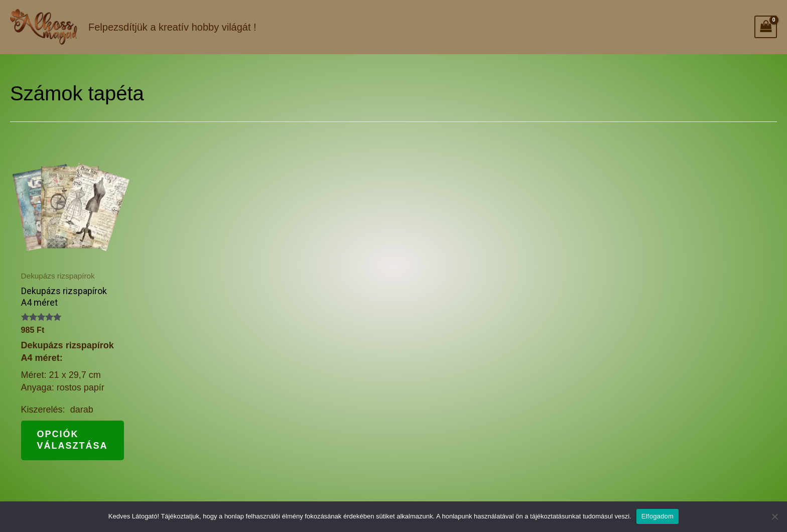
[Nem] (774, 516)
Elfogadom (658, 516)
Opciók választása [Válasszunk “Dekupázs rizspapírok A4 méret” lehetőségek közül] (73, 440)
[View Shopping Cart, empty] (766, 27)
